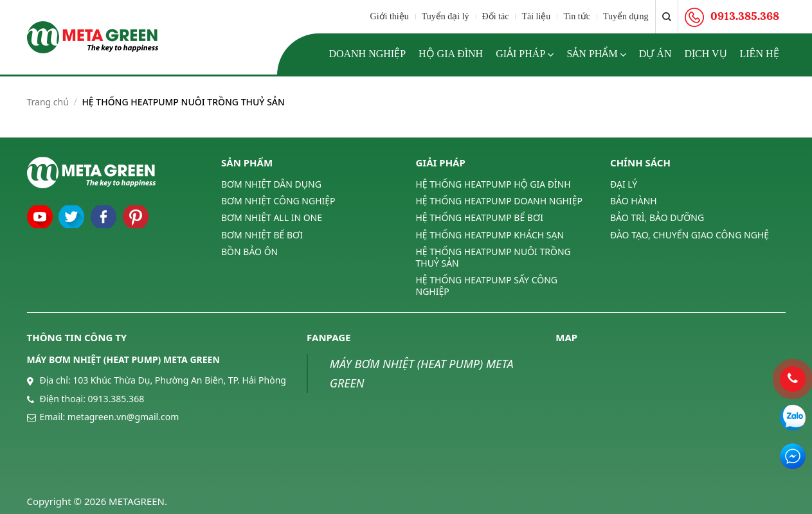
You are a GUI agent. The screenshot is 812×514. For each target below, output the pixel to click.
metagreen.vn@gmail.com (123, 417)
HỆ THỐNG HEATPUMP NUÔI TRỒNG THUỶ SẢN (493, 257)
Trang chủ (48, 102)
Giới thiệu (390, 16)
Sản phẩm (596, 55)
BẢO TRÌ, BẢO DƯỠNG (657, 217)
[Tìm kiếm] (667, 17)
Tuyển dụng (626, 16)
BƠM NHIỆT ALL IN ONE (272, 217)
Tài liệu (536, 16)
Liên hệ (760, 54)
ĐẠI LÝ (624, 184)
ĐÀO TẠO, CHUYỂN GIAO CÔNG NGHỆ (690, 235)
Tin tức (577, 16)
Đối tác (496, 16)
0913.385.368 (116, 399)
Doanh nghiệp (367, 54)
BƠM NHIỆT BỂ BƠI (262, 235)
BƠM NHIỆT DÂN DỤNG (271, 184)
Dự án (655, 54)
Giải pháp (525, 55)
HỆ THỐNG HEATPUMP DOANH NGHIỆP (499, 201)
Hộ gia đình (451, 54)
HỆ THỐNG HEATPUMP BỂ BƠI (480, 217)
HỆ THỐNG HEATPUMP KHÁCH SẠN (490, 235)
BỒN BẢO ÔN (249, 252)
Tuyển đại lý (446, 16)
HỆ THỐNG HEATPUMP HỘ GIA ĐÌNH (493, 184)
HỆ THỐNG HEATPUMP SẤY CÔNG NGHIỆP (487, 286)
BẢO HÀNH (634, 201)
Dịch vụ (705, 54)
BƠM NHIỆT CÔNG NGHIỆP (278, 201)
